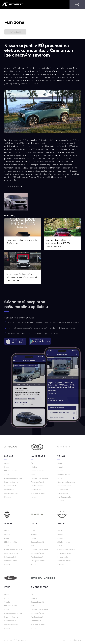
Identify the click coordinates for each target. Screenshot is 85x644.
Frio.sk (24, 640)
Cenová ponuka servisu (13, 478)
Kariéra (66, 640)
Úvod (6, 463)
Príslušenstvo (9, 489)
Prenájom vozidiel (11, 493)
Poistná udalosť (10, 486)
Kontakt (7, 497)
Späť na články (15, 32)
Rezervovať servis (11, 482)
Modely (7, 467)
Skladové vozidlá (11, 471)
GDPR (72, 640)
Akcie (7, 474)
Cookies (78, 640)
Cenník (60, 471)
